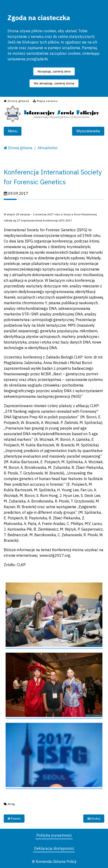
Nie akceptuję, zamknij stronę (54, 83)
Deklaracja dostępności (54, 848)
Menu (13, 131)
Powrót (14, 819)
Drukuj (94, 819)
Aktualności (47, 148)
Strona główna (20, 148)
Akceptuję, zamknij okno (54, 71)
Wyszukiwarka (88, 131)
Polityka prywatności (54, 835)
